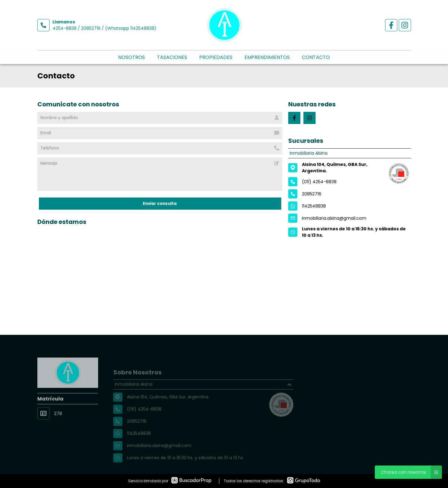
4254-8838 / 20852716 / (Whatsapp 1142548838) (104, 28)
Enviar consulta (160, 203)
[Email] (160, 133)
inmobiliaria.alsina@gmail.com (334, 218)
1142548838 (314, 206)
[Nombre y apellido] (160, 118)
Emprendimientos (267, 57)
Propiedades (216, 57)
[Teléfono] (160, 148)
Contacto (316, 57)
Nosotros (132, 57)
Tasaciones (172, 57)
